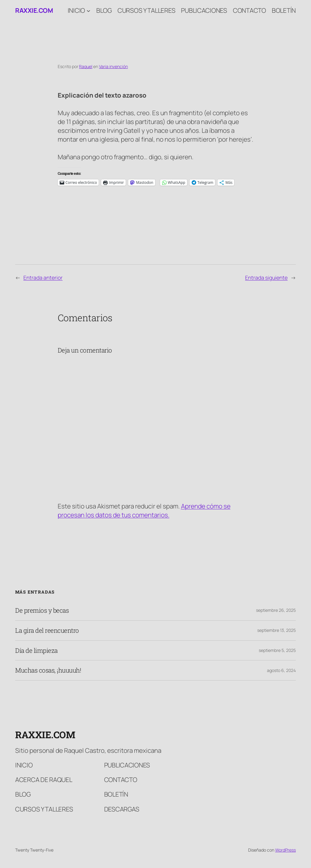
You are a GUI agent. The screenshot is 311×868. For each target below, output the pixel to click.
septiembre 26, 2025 (276, 610)
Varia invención (113, 66)
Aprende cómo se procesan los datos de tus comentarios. (144, 510)
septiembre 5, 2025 (277, 650)
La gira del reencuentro (47, 630)
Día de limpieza (36, 651)
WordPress (285, 850)
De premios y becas (42, 610)
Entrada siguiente (266, 277)
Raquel (86, 66)
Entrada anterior (43, 277)
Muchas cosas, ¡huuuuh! (48, 670)
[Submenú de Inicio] (88, 10)
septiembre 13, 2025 (277, 630)
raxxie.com (34, 10)
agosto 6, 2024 (281, 670)
